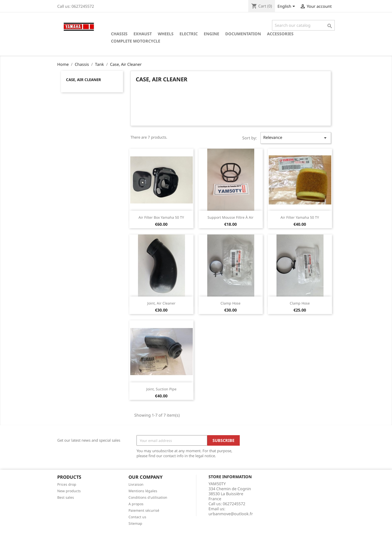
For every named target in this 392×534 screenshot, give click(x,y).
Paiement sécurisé (144, 510)
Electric (189, 34)
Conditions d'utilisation (148, 497)
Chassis (119, 34)
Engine (211, 34)
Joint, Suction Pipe (161, 389)
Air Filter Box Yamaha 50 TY (161, 217)
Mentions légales (143, 491)
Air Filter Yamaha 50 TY (300, 217)
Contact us (137, 517)
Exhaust (143, 34)
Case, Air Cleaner (83, 80)
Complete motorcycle (136, 41)
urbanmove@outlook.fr (231, 514)
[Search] (303, 25)
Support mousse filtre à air (230, 217)
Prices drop (67, 484)
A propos (136, 504)
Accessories (280, 34)
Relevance (296, 138)
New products (69, 491)
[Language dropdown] (287, 7)
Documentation (243, 34)
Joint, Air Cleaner (161, 303)
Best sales (66, 497)
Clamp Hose (230, 303)
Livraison (136, 484)
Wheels (166, 34)
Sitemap (135, 523)
